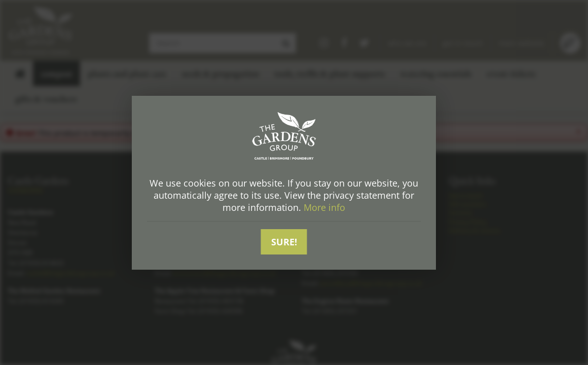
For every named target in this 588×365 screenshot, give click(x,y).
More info (324, 207)
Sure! (284, 242)
